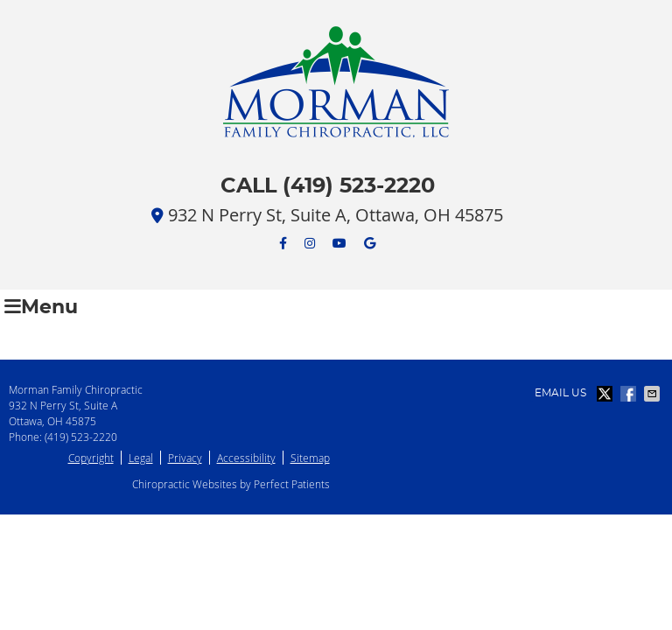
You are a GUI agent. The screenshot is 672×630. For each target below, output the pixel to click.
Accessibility (246, 458)
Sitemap (310, 458)
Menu (41, 307)
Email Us (560, 393)
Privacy (185, 458)
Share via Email (654, 394)
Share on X (606, 394)
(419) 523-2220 (81, 437)
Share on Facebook (630, 394)
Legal (141, 458)
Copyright (91, 458)
